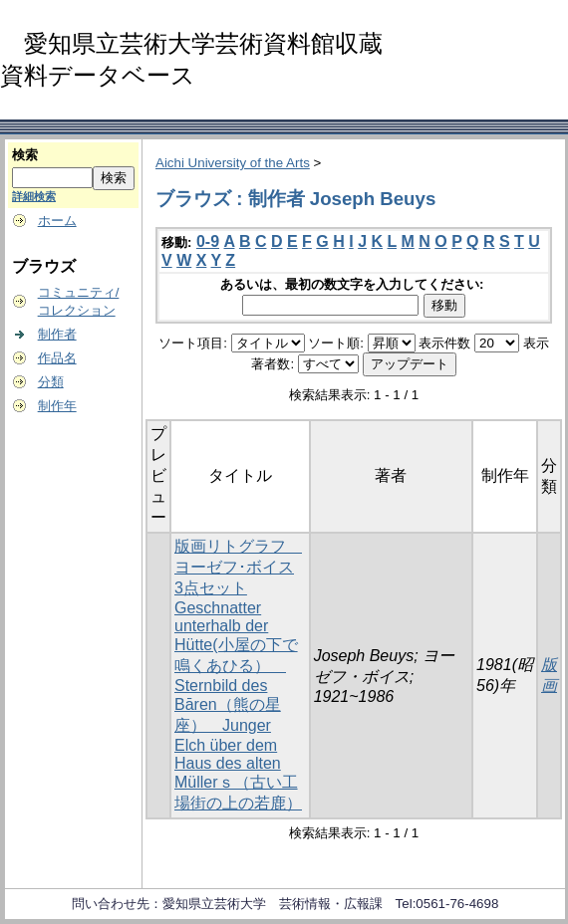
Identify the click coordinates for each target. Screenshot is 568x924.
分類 (51, 382)
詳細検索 (34, 196)
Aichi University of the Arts (233, 163)
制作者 (57, 334)
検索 (25, 155)
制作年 (57, 406)
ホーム (57, 221)
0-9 (208, 241)
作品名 (57, 358)
